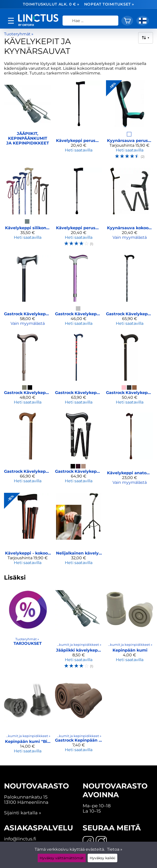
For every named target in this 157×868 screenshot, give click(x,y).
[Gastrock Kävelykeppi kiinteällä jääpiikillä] (28, 451)
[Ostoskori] (127, 21)
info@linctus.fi (20, 839)
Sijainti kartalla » (23, 813)
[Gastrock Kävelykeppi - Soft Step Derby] (129, 371)
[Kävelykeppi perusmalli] (78, 209)
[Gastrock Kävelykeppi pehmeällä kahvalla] (28, 292)
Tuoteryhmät (19, 34)
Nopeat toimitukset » (109, 4)
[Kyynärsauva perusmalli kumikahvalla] (129, 122)
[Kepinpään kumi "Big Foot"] (28, 717)
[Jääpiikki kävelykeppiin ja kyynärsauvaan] (78, 630)
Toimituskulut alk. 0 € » (51, 4)
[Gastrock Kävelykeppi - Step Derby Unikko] (78, 371)
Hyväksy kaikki (102, 858)
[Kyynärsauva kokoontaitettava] (129, 209)
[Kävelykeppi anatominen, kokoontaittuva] (129, 451)
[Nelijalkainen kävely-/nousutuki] (78, 531)
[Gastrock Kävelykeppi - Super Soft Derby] (28, 371)
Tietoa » (115, 849)
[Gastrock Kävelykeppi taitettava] (78, 451)
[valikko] (11, 21)
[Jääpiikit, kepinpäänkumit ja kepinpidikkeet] (28, 122)
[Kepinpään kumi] (129, 630)
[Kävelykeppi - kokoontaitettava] (28, 531)
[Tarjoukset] (28, 630)
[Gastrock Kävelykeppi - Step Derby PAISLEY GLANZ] (129, 292)
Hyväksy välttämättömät (62, 858)
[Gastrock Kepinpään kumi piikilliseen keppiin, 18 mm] (78, 717)
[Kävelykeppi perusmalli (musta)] (78, 122)
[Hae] (90, 21)
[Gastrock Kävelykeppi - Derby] (78, 292)
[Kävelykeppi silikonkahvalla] (28, 209)
